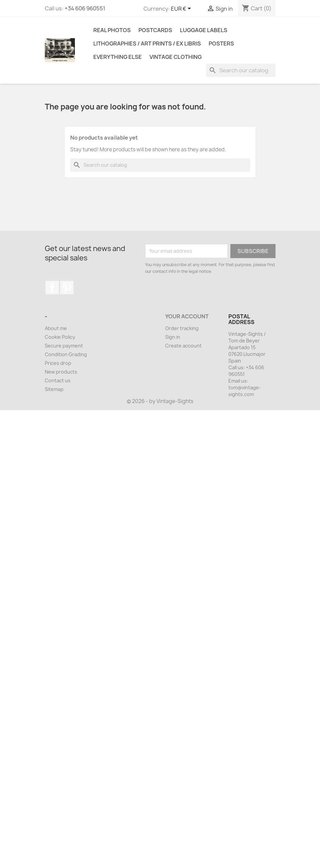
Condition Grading (66, 354)
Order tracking (182, 328)
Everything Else (118, 57)
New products (61, 372)
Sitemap (54, 389)
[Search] (241, 70)
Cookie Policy (60, 337)
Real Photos (112, 30)
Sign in (173, 337)
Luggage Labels (204, 30)
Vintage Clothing (176, 57)
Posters (221, 44)
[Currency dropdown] (182, 9)
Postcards (155, 30)
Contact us (58, 380)
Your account (187, 316)
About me (56, 328)
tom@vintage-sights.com (245, 391)
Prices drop (58, 363)
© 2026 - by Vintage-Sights (160, 401)
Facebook (52, 288)
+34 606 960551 (85, 8)
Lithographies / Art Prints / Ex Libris (147, 44)
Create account (183, 346)
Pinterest (67, 288)
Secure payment (64, 346)
